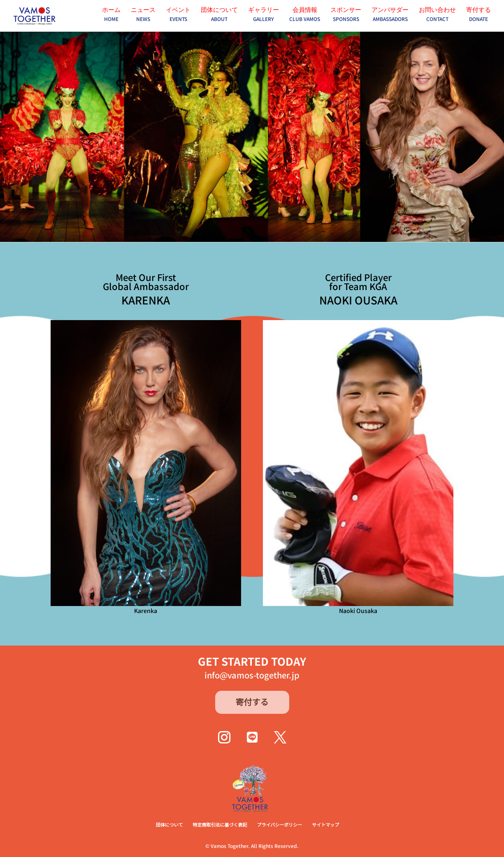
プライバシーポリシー (279, 824)
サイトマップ (325, 824)
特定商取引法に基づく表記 (220, 824)
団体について (170, 824)
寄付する (252, 702)
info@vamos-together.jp (252, 675)
